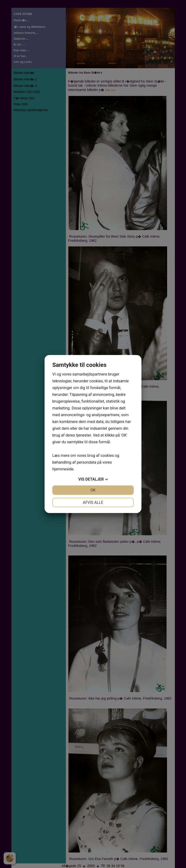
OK (93, 490)
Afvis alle (93, 502)
